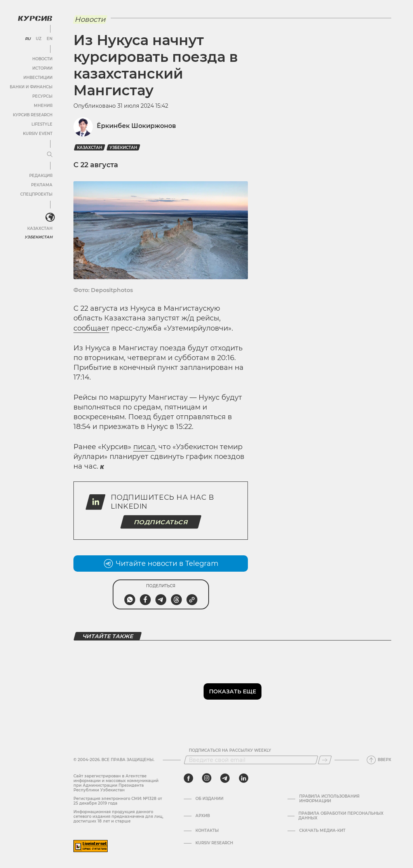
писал (144, 447)
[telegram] (225, 778)
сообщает (91, 328)
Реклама (42, 185)
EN (50, 39)
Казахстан (40, 228)
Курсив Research (33, 115)
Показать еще (233, 691)
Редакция (41, 176)
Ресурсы (42, 96)
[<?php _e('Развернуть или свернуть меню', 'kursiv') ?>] (50, 217)
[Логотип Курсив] (35, 18)
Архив (203, 816)
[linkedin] (243, 778)
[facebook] (188, 778)
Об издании (209, 799)
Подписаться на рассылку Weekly (230, 751)
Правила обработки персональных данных (341, 816)
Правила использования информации (329, 799)
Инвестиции (38, 78)
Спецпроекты (36, 194)
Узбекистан (39, 237)
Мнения (43, 106)
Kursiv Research (214, 843)
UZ (39, 39)
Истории (42, 68)
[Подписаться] (325, 760)
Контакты (207, 831)
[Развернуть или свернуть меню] (50, 155)
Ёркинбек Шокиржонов (136, 126)
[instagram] (207, 778)
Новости (42, 59)
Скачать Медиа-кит (322, 831)
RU (28, 39)
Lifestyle (42, 124)
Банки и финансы (31, 87)
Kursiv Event (38, 134)
